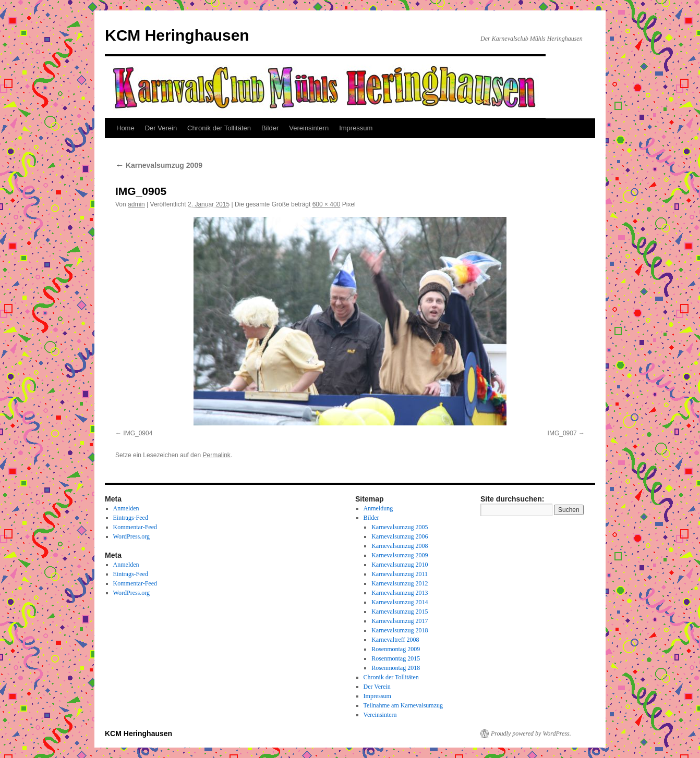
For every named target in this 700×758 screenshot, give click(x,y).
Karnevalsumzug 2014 (400, 602)
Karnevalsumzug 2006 (400, 536)
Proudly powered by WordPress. (531, 733)
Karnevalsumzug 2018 (400, 630)
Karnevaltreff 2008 (395, 640)
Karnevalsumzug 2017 (400, 621)
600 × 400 (327, 204)
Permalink (216, 455)
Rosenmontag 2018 (396, 668)
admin (136, 204)
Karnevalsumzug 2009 (159, 165)
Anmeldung (378, 508)
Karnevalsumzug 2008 (400, 546)
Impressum (356, 128)
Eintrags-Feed (131, 518)
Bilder (270, 128)
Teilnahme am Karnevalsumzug (403, 705)
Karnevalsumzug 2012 (400, 583)
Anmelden (126, 508)
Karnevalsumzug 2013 (400, 593)
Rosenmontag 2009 (396, 649)
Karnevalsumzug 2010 (400, 565)
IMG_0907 (562, 433)
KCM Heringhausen (177, 35)
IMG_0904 (138, 433)
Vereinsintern (309, 128)
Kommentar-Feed (135, 527)
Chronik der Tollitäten (219, 128)
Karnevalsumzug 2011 (400, 574)
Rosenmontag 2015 (396, 658)
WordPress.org (131, 536)
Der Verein (161, 128)
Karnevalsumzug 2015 (400, 612)
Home (125, 128)
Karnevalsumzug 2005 (400, 527)
